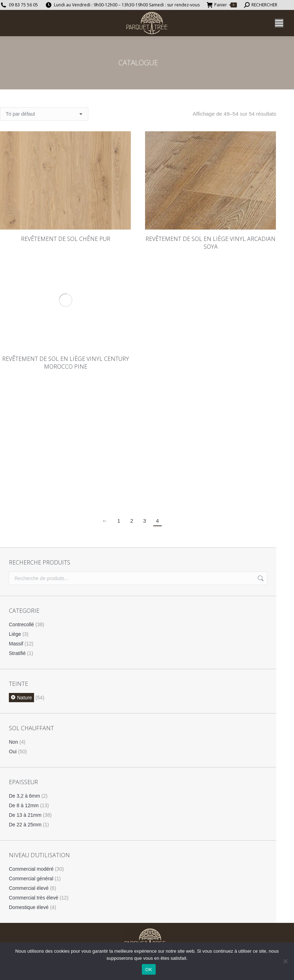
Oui (13, 751)
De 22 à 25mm (25, 825)
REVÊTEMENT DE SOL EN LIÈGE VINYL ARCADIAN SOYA (210, 243)
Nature (24, 698)
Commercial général (31, 879)
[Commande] (44, 114)
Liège (15, 634)
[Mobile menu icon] (279, 23)
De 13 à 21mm (25, 815)
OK (149, 970)
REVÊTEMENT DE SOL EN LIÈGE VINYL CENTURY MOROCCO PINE (66, 363)
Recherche (260, 578)
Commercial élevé (29, 888)
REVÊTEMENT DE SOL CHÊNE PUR (66, 239)
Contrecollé (21, 624)
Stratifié (17, 653)
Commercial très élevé (34, 898)
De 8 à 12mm (24, 805)
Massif (16, 644)
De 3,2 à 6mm (24, 796)
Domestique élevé (29, 907)
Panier (222, 5)
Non (13, 742)
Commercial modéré (31, 869)
